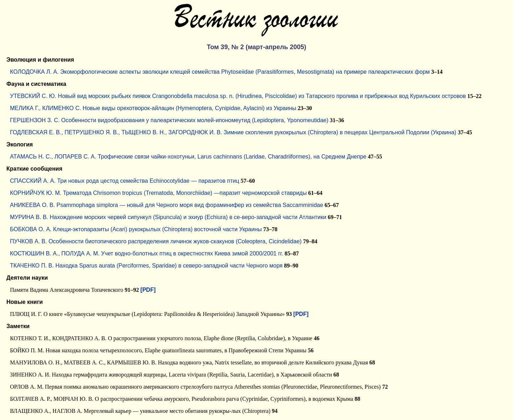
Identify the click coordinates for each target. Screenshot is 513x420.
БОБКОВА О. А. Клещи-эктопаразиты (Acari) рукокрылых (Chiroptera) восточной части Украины (136, 229)
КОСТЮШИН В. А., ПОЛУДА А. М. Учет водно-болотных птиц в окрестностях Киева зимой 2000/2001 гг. (147, 253)
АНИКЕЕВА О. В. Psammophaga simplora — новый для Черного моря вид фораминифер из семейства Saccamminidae (167, 205)
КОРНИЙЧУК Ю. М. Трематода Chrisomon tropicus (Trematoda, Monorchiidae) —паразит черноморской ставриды (158, 193)
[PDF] (148, 290)
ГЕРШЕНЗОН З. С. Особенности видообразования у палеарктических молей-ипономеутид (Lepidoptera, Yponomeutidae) (169, 120)
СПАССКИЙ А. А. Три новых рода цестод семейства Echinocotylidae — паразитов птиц (125, 181)
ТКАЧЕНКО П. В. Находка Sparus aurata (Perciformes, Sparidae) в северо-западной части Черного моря (146, 266)
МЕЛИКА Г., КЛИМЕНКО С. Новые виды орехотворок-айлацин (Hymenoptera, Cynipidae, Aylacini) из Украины (153, 108)
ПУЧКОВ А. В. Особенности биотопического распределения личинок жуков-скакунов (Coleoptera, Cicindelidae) (156, 241)
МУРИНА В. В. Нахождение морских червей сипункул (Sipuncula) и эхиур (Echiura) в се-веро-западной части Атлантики (168, 217)
